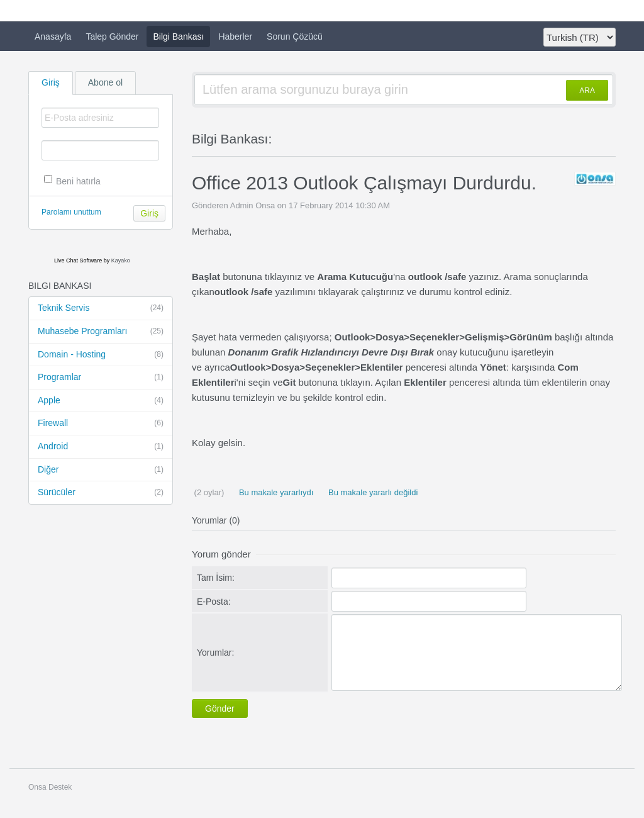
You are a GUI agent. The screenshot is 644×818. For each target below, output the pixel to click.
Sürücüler (101, 493)
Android (101, 447)
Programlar (101, 378)
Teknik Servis (101, 308)
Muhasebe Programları (101, 332)
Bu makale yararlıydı (275, 492)
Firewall (101, 423)
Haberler (235, 36)
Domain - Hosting (101, 355)
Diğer (101, 470)
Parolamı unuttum (71, 212)
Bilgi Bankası (178, 36)
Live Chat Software (78, 261)
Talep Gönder (112, 36)
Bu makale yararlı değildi (372, 492)
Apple (101, 401)
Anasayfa (53, 36)
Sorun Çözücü (295, 36)
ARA (587, 91)
